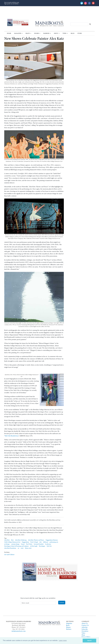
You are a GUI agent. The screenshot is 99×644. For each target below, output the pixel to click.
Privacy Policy (86, 637)
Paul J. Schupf (34, 542)
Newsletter (85, 631)
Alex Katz (7, 540)
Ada (40, 542)
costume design (15, 544)
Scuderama (48, 544)
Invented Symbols (39, 544)
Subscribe (85, 629)
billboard (46, 542)
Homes (37, 33)
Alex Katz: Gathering (21, 540)
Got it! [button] (89, 641)
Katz (12, 540)
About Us (85, 623)
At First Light (34, 546)
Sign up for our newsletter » (12, 4)
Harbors (46, 33)
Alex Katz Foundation (10, 548)
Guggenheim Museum (52, 540)
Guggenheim (25, 542)
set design (7, 544)
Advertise (85, 627)
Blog (73, 33)
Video (83, 633)
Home (9, 33)
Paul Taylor (29, 544)
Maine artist (28, 548)
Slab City (49, 546)
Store (80, 33)
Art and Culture (9, 554)
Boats (28, 33)
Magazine (18, 33)
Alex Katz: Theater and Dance (36, 540)
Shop (83, 635)
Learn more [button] (63, 640)
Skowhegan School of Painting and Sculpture (16, 546)
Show (56, 33)
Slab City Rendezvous (12, 436)
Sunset (23, 544)
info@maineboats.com (19, 631)
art (18, 548)
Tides (64, 33)
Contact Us (85, 625)
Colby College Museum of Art (12, 542)
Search (90, 24)
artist (22, 548)
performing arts (54, 542)
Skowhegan (42, 546)
